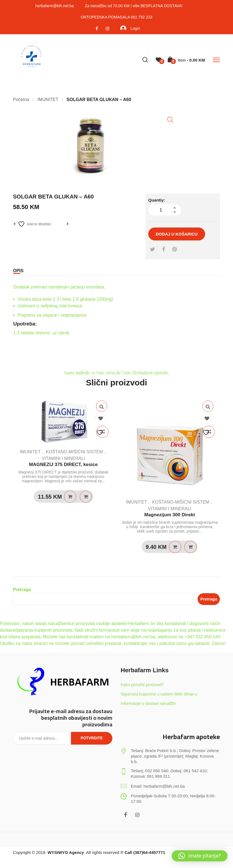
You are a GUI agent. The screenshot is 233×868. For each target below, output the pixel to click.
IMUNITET (30, 452)
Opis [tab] (18, 271)
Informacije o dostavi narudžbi (148, 703)
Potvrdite (92, 738)
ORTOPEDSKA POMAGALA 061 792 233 (116, 17)
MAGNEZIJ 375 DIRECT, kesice (63, 465)
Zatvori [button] (219, 643)
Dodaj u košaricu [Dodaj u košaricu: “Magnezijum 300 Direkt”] (175, 547)
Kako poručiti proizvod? (142, 685)
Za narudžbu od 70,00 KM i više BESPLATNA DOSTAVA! (134, 6)
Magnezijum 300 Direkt (170, 515)
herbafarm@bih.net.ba (55, 6)
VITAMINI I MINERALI (63, 458)
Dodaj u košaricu (177, 234)
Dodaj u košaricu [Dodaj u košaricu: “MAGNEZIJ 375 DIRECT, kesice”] (70, 497)
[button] (170, 120)
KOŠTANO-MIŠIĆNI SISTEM (74, 452)
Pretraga (22, 590)
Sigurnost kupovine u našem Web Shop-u (159, 694)
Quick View (102, 406)
